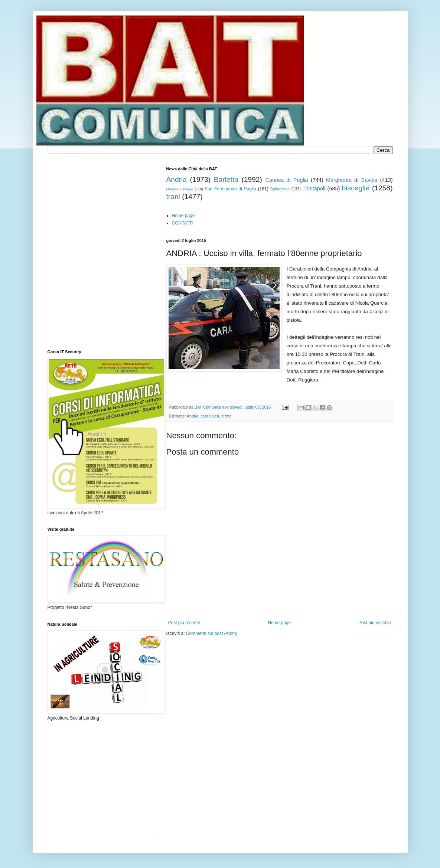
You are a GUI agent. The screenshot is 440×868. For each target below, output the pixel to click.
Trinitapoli (314, 189)
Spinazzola (280, 189)
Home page (183, 216)
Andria (177, 179)
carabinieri (210, 416)
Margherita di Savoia (352, 180)
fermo (226, 416)
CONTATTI (183, 223)
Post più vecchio (374, 623)
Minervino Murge (180, 189)
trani (173, 196)
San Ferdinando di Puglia (230, 189)
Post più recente (184, 623)
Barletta (226, 179)
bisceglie (356, 188)
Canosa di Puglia (286, 180)
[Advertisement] (253, 659)
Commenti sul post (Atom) (212, 633)
